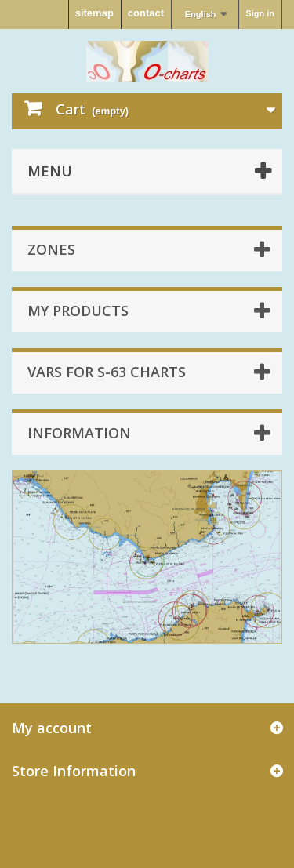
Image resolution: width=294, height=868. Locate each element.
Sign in (260, 13)
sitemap (94, 13)
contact (146, 13)
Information (79, 433)
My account (52, 728)
